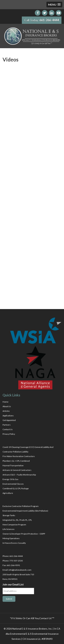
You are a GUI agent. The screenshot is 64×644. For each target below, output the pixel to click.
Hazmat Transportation (13, 465)
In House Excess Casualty (14, 543)
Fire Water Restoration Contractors (19, 456)
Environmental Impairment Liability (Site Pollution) (25, 511)
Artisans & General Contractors (17, 470)
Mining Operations (11, 538)
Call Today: (42, 20)
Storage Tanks (9, 515)
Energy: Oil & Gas (10, 479)
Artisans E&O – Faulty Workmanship (19, 475)
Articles (6, 411)
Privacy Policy (9, 434)
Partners (7, 425)
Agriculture (8, 493)
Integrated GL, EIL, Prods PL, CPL (17, 520)
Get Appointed (9, 420)
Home (5, 402)
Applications (8, 416)
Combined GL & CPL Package (16, 488)
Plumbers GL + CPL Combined (16, 461)
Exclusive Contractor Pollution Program (21, 506)
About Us (7, 406)
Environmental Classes (13, 484)
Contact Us (8, 429)
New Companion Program (14, 525)
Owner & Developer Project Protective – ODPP (24, 534)
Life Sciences (9, 529)
